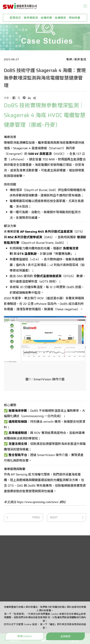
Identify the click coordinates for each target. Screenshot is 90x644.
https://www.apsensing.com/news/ (38, 502)
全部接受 (65, 636)
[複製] (34, 98)
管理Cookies (25, 636)
